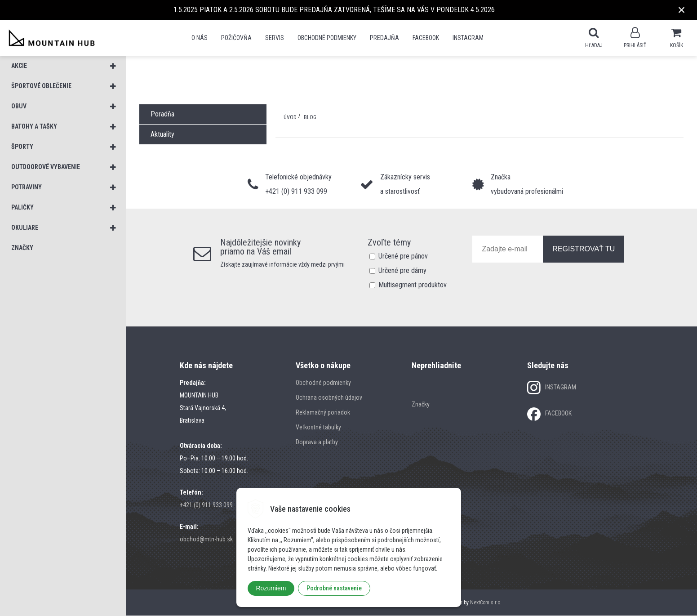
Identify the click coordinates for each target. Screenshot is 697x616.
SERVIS (275, 38)
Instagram (468, 38)
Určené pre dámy (402, 271)
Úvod (290, 118)
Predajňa (384, 38)
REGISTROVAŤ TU (584, 249)
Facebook (426, 38)
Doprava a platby (317, 442)
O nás (200, 38)
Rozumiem (271, 588)
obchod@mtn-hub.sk (206, 540)
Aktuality (162, 135)
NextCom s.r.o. (486, 603)
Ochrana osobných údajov (329, 398)
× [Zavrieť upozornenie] (682, 10)
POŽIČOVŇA (236, 38)
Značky (421, 405)
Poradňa (162, 114)
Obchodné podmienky (327, 38)
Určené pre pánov (403, 257)
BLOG (310, 118)
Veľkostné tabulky (318, 428)
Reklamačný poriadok (323, 413)
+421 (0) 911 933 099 (206, 505)
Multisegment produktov (413, 285)
